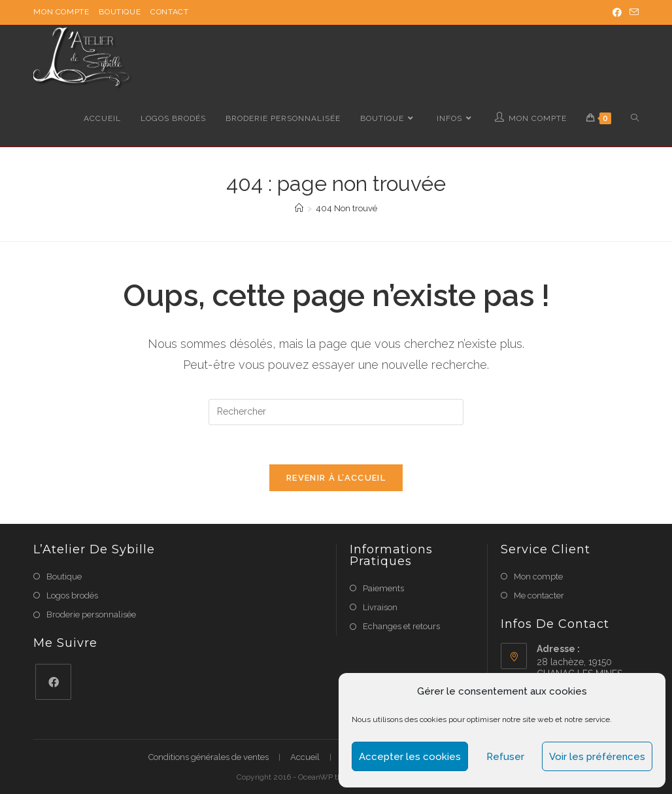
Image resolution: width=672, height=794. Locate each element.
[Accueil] (299, 208)
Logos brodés (72, 595)
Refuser (505, 757)
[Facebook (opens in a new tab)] (617, 12)
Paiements (383, 588)
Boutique (120, 12)
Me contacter (539, 595)
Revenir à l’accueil (336, 478)
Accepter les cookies (410, 757)
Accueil (305, 757)
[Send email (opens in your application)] (632, 12)
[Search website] (635, 119)
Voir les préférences (597, 757)
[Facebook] (53, 682)
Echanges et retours (401, 626)
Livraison (380, 607)
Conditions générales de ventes (209, 757)
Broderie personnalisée (91, 614)
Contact (169, 12)
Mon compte (61, 12)
